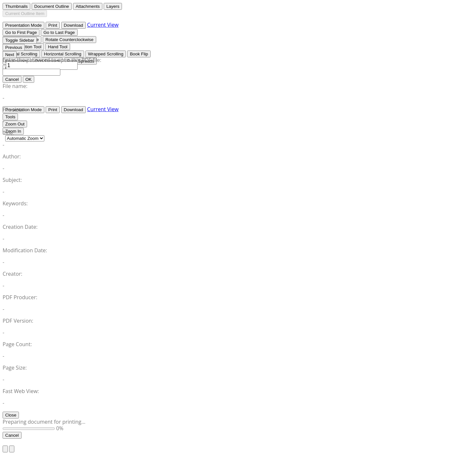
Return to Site (19, 442)
